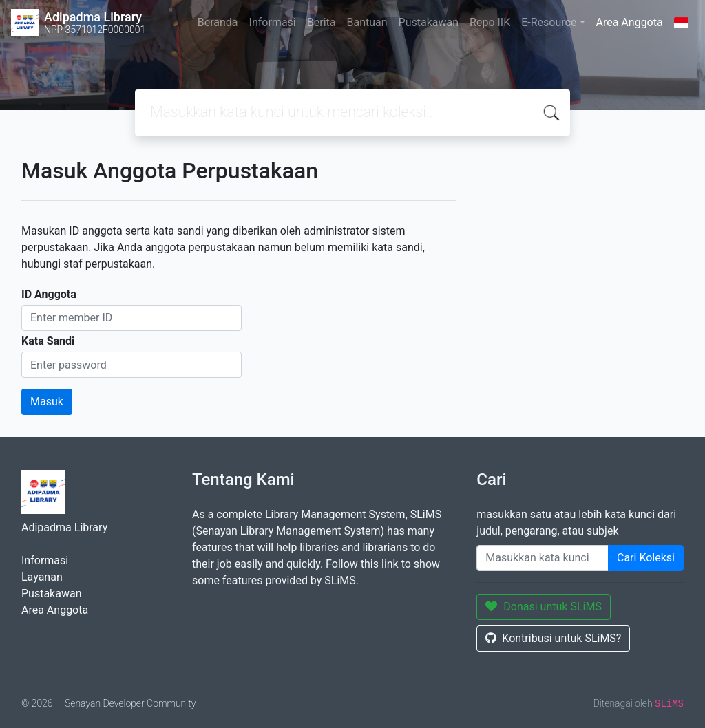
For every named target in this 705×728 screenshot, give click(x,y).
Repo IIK (490, 22)
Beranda (218, 22)
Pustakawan (429, 22)
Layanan (42, 577)
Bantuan (367, 22)
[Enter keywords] (543, 558)
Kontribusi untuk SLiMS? (553, 638)
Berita (322, 22)
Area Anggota (630, 22)
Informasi (273, 22)
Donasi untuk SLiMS (544, 607)
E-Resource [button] (549, 22)
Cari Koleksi (646, 558)
